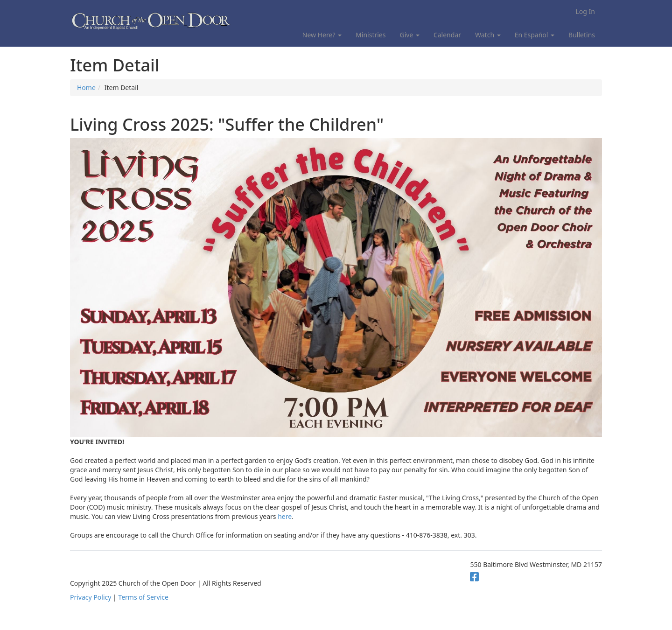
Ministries (371, 35)
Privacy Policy (91, 597)
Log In (585, 11)
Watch (488, 35)
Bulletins (582, 35)
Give (409, 35)
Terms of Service (143, 597)
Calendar (447, 35)
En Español (535, 35)
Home (86, 87)
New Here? (322, 35)
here (285, 516)
